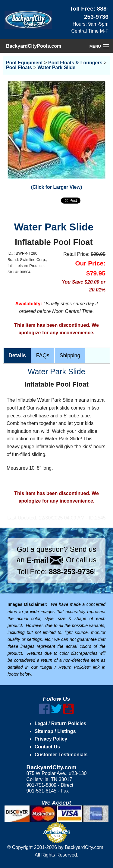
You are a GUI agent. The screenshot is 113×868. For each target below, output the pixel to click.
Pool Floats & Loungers (75, 63)
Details (17, 355)
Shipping (70, 355)
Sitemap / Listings (55, 731)
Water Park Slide (56, 68)
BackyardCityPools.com (34, 46)
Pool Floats (19, 68)
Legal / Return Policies (61, 723)
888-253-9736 (71, 572)
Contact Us (47, 747)
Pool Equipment (24, 63)
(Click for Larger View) (57, 187)
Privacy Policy (51, 739)
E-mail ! (45, 560)
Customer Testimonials (61, 755)
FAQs (43, 355)
